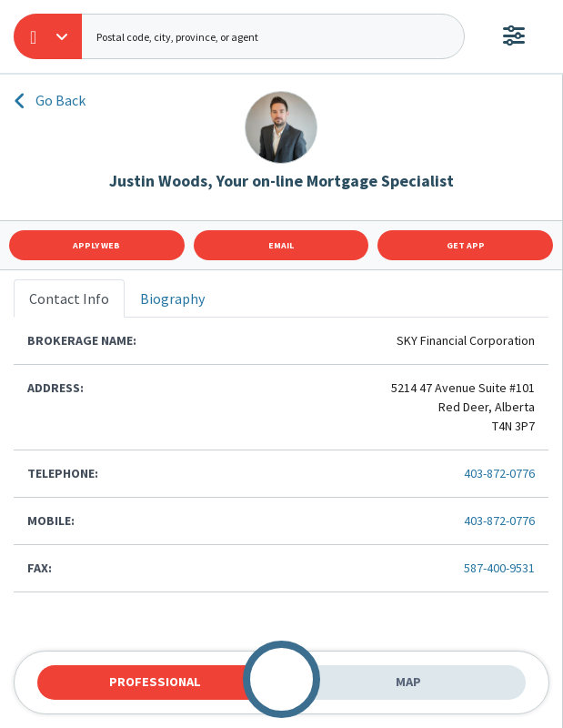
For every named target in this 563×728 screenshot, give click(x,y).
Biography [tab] (172, 298)
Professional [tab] (155, 682)
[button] (48, 36)
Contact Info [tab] (69, 298)
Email (281, 245)
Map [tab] (408, 682)
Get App (466, 245)
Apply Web (96, 245)
